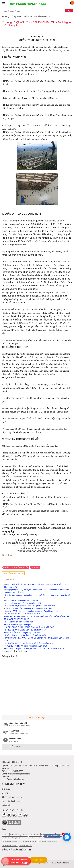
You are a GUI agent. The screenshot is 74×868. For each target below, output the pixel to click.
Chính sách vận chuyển (12, 797)
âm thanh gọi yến (26, 845)
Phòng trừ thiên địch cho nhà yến (19, 622)
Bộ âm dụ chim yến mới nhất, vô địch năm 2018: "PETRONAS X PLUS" (35, 649)
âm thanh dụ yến (35, 838)
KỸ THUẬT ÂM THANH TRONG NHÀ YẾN (23, 614)
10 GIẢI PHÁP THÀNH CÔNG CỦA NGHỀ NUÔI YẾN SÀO (30, 627)
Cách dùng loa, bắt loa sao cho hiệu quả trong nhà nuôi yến (30, 606)
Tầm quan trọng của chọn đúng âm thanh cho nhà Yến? (29, 608)
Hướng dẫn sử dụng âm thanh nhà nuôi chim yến (26, 635)
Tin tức (5, 834)
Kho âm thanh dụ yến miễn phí (18, 624)
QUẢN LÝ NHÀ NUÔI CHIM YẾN (16, 567)
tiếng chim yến (15, 834)
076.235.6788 (38, 860)
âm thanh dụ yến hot (30, 842)
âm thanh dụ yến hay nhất (52, 838)
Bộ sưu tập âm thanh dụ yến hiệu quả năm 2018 (25, 630)
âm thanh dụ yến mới (10, 845)
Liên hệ (5, 793)
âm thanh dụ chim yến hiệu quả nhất (15, 838)
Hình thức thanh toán (11, 801)
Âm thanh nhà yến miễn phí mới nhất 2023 (23, 603)
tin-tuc (35, 567)
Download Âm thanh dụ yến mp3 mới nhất (23, 633)
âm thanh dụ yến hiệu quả (11, 842)
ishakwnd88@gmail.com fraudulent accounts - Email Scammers (32, 611)
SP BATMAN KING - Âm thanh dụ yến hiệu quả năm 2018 (29, 643)
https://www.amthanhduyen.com (15, 779)
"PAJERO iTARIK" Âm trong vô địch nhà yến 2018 (26, 646)
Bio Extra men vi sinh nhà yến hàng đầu (22, 600)
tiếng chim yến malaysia (31, 834)
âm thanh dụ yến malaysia (48, 842)
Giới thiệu (6, 789)
